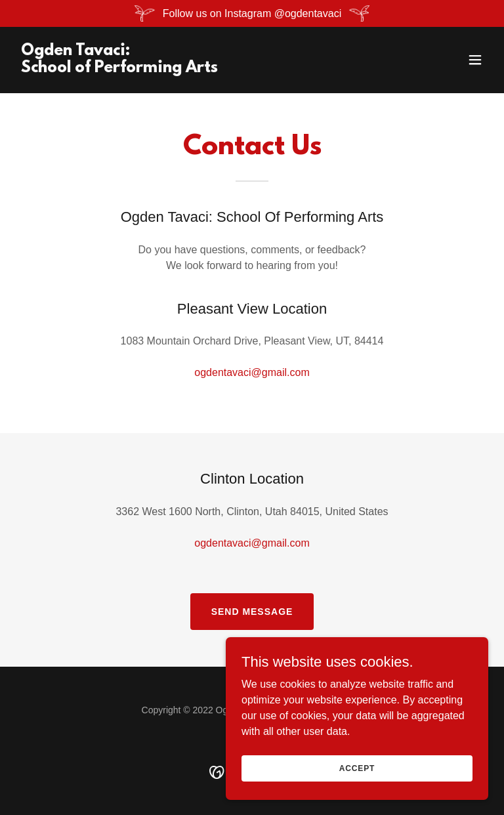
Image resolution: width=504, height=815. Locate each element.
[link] (119, 69)
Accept (357, 768)
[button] (475, 60)
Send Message (252, 612)
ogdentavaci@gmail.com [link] (252, 372)
